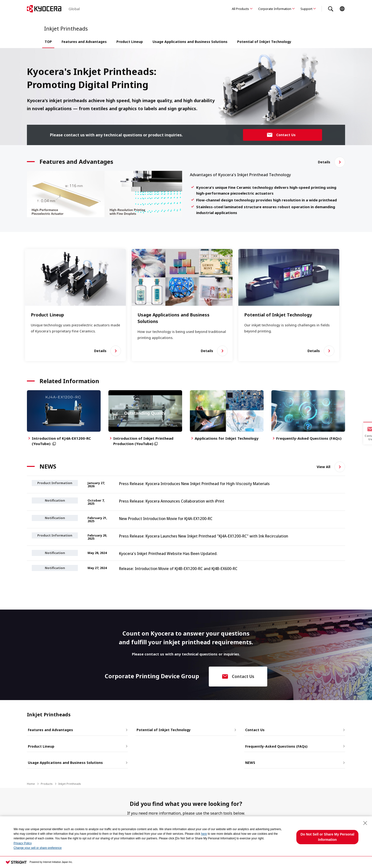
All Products (240, 9)
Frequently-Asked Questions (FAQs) (275, 745)
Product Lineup (130, 42)
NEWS (249, 761)
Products (47, 781)
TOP (48, 42)
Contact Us (254, 729)
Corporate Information (275, 9)
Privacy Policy (23, 843)
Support (306, 9)
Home (31, 781)
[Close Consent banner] (365, 823)
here (204, 834)
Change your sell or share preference (38, 848)
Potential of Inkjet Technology (264, 42)
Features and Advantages (84, 42)
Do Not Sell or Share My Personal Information (327, 837)
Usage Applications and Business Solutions (190, 42)
